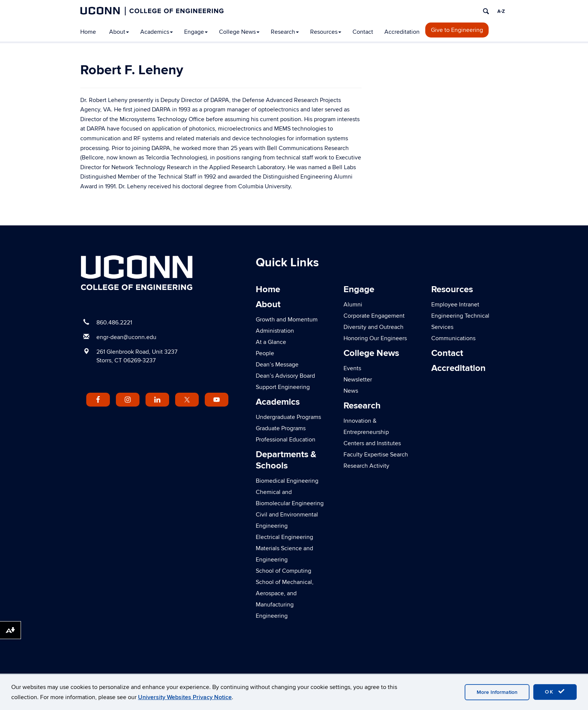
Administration (275, 331)
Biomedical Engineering (287, 481)
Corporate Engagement (374, 316)
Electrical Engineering (284, 537)
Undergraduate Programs (288, 417)
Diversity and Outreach (373, 327)
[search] (486, 11)
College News (239, 32)
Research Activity (366, 466)
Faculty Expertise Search (376, 455)
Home (88, 32)
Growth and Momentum (287, 320)
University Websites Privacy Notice (185, 697)
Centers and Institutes (372, 443)
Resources (326, 32)
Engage (196, 32)
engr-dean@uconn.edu (126, 337)
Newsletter (358, 380)
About (119, 32)
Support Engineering (283, 387)
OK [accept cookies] (555, 692)
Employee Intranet (455, 305)
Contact (363, 32)
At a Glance (271, 342)
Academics (157, 32)
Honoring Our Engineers (375, 338)
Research (285, 32)
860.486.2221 (114, 323)
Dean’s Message (277, 365)
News (351, 391)
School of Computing (283, 571)
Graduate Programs (281, 428)
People (265, 353)
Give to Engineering (457, 30)
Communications (453, 338)
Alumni (353, 305)
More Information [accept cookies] (497, 692)
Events (352, 368)
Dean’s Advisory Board (285, 376)
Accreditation (402, 32)
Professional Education (286, 440)
